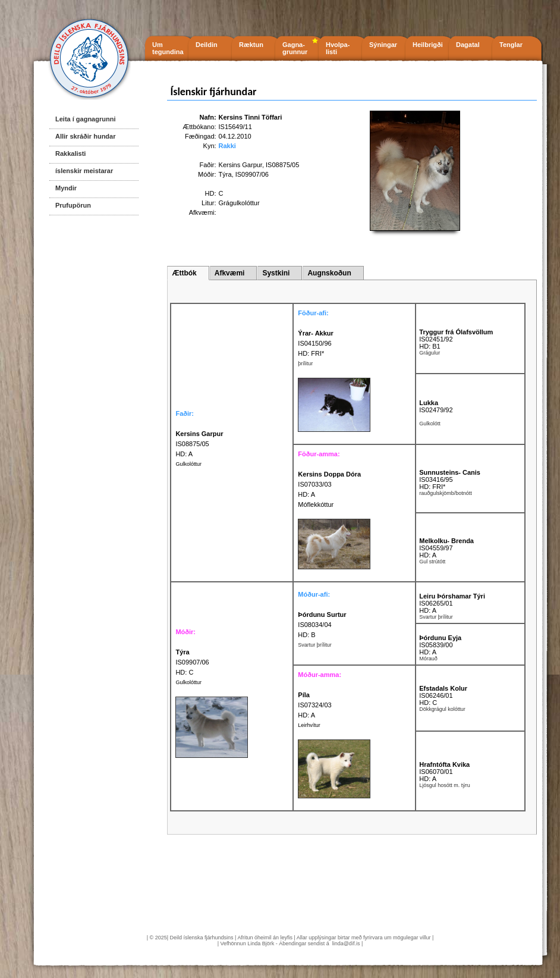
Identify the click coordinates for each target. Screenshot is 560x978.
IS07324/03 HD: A (314, 705)
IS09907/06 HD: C (192, 662)
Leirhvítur (309, 725)
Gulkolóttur (188, 464)
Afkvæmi (230, 273)
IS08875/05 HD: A (199, 444)
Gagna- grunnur (295, 48)
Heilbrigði (428, 45)
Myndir (66, 188)
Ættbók (184, 273)
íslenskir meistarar (84, 171)
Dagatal (468, 45)
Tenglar (511, 45)
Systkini (276, 273)
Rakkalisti (70, 153)
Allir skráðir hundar (85, 136)
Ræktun (251, 45)
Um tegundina (168, 48)
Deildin (207, 45)
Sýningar (383, 45)
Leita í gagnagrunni (85, 119)
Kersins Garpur (240, 165)
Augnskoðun (329, 273)
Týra (225, 174)
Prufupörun (73, 205)
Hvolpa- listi (338, 48)
